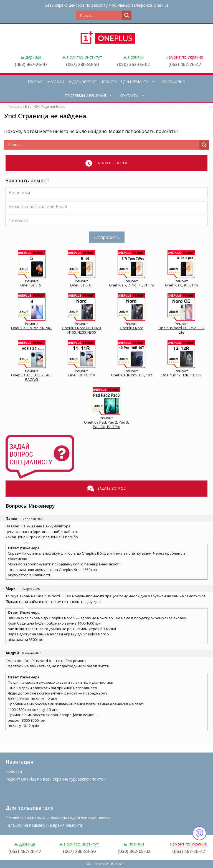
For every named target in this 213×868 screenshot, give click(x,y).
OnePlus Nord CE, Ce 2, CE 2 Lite (181, 330)
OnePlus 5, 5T (32, 285)
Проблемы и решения (91, 95)
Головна (15, 106)
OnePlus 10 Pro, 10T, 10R (131, 375)
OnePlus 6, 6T (82, 285)
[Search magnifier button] (127, 15)
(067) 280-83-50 (82, 64)
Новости (109, 82)
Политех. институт (84, 57)
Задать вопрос (82, 82)
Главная (36, 82)
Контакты (135, 95)
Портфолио (174, 82)
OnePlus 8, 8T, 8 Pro (182, 285)
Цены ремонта (141, 82)
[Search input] (100, 15)
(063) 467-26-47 (31, 64)
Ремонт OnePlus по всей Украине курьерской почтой (56, 779)
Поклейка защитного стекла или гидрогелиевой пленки (58, 817)
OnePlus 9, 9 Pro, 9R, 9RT (32, 328)
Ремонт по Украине (185, 57)
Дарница (33, 57)
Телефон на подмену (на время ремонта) (45, 825)
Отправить (107, 237)
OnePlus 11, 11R (82, 375)
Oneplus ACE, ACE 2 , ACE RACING (32, 377)
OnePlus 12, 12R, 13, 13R (182, 375)
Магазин (56, 82)
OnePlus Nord (132, 328)
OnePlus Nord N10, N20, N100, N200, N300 (82, 330)
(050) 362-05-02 (133, 64)
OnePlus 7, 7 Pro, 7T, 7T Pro (132, 285)
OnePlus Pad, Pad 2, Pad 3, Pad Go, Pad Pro (106, 424)
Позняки (136, 57)
